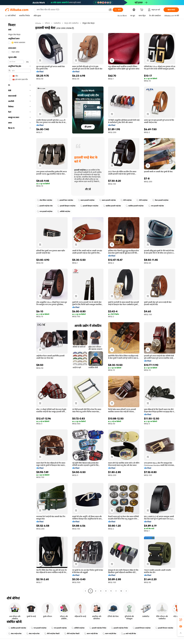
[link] (181, 620)
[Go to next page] (126, 591)
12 (121, 591)
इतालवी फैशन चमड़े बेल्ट (65, 200)
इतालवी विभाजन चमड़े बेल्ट (142, 628)
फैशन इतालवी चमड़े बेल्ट (160, 200)
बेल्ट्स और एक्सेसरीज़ (71, 23)
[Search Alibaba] (72, 10)
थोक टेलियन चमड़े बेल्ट (45, 200)
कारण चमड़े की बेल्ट (91, 634)
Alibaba (38, 23)
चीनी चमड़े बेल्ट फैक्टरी (52, 634)
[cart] (142, 10)
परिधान (47, 23)
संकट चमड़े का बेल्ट (15, 634)
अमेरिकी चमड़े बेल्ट (64, 212)
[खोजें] (118, 10)
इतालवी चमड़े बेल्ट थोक (45, 206)
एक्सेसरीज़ (57, 23)
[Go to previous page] (85, 591)
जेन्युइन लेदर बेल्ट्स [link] (88, 23)
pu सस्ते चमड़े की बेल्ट (128, 634)
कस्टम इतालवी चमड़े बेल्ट (86, 200)
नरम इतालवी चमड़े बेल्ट (156, 206)
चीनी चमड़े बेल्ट (126, 200)
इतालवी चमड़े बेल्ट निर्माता (98, 628)
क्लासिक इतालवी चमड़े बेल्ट (112, 206)
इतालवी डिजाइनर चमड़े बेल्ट (66, 206)
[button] (110, 10)
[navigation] (19, 307)
